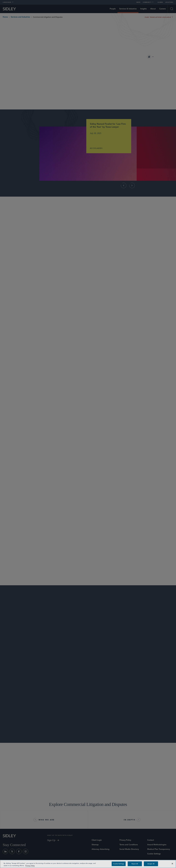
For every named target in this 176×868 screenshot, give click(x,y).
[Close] (172, 864)
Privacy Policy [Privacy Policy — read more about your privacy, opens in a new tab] (30, 866)
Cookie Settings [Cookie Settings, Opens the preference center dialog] (119, 864)
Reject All (135, 864)
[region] (88, 864)
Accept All (151, 864)
